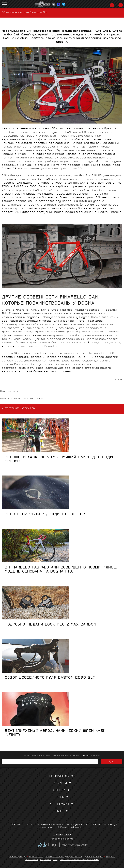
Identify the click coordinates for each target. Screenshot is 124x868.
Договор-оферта (94, 857)
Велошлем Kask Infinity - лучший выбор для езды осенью (59, 460)
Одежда (62, 790)
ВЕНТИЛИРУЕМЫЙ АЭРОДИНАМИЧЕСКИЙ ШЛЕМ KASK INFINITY (55, 733)
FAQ (55, 860)
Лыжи (62, 811)
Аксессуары (62, 804)
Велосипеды (62, 776)
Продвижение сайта (62, 839)
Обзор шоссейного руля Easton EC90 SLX (50, 678)
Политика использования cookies (79, 860)
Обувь (62, 797)
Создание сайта (62, 835)
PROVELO (43, 4)
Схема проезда (18, 857)
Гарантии (46, 860)
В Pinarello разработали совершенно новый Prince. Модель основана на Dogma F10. (61, 570)
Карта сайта (36, 857)
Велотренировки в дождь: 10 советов (45, 515)
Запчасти (62, 783)
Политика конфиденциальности (64, 857)
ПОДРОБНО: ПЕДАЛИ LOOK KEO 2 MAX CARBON (50, 625)
